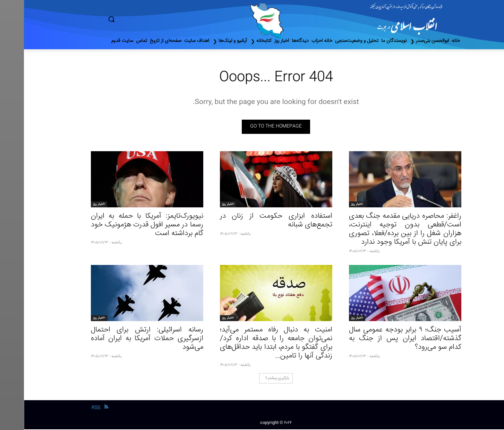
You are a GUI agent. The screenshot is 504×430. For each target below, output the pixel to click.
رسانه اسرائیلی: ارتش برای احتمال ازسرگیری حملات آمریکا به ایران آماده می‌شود (123, 339)
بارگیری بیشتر (253, 379)
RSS (72, 409)
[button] (141, 19)
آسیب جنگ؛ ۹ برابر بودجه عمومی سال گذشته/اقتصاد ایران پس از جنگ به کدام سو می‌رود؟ (381, 339)
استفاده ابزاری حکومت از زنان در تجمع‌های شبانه (252, 221)
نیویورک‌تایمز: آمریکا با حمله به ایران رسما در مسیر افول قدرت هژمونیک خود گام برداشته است (123, 226)
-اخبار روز (333, 205)
